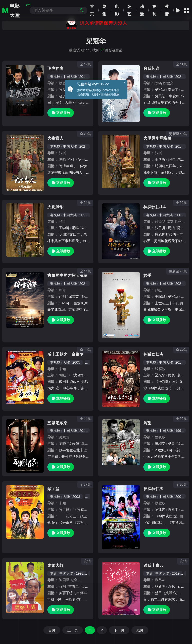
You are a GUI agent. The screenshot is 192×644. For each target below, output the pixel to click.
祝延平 (173, 510)
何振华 (160, 221)
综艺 (129, 10)
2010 (179, 362)
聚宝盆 (53, 489)
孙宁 (85, 297)
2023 (179, 284)
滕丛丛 (160, 580)
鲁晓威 (160, 437)
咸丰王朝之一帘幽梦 (65, 354)
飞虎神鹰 (55, 68)
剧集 (104, 10)
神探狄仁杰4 (155, 207)
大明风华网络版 (157, 138)
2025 (83, 146)
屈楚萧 (74, 297)
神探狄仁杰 (153, 489)
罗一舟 (83, 159)
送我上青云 (153, 566)
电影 (117, 10)
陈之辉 (183, 228)
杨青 (171, 444)
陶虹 (62, 375)
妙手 (147, 275)
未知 (62, 369)
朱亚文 (183, 159)
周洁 (171, 228)
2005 (76, 362)
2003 (76, 497)
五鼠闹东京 (57, 423)
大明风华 (55, 207)
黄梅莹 (160, 444)
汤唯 (171, 159)
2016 (83, 431)
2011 (83, 77)
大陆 (66, 362)
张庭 (80, 510)
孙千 (72, 159)
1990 (179, 431)
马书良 (87, 444)
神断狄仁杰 (153, 354)
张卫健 (64, 510)
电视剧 (55, 77)
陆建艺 (160, 510)
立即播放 (61, 113)
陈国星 (64, 580)
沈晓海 (79, 375)
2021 (179, 77)
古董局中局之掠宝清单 (67, 275)
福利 (154, 10)
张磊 (62, 90)
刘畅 (158, 83)
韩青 (62, 290)
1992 (80, 573)
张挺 (62, 153)
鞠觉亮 (168, 83)
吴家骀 (64, 437)
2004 (179, 215)
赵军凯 (183, 375)
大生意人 (55, 138)
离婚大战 (55, 566)
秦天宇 (173, 90)
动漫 (142, 10)
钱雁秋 (64, 83)
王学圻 (160, 159)
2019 (179, 146)
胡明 (62, 297)
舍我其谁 (151, 68)
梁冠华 (160, 90)
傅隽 (171, 375)
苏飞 (181, 221)
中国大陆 (70, 77)
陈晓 (62, 159)
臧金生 (76, 580)
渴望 (147, 423)
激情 (167, 10)
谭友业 (172, 221)
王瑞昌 (160, 297)
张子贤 (160, 228)
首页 (92, 10)
